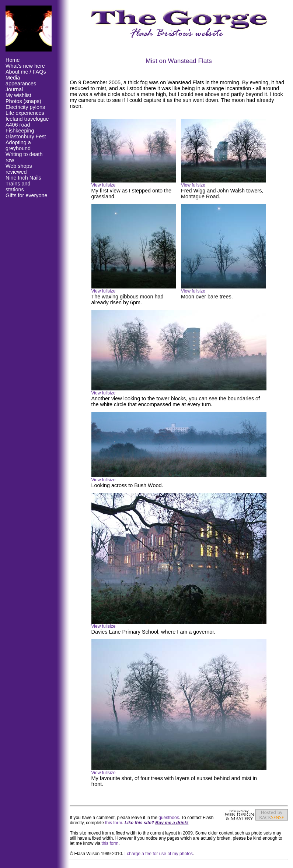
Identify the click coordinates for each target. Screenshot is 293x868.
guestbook (169, 818)
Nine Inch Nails (23, 178)
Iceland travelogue (27, 119)
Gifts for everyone (27, 195)
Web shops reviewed (19, 169)
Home (13, 60)
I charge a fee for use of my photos (159, 854)
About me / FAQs (26, 72)
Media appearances (21, 81)
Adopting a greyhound (18, 145)
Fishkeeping (20, 131)
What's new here (25, 66)
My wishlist (18, 95)
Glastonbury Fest (26, 137)
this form (114, 823)
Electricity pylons (25, 107)
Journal (14, 89)
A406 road (18, 125)
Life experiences (25, 113)
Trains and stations (18, 187)
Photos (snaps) (23, 101)
